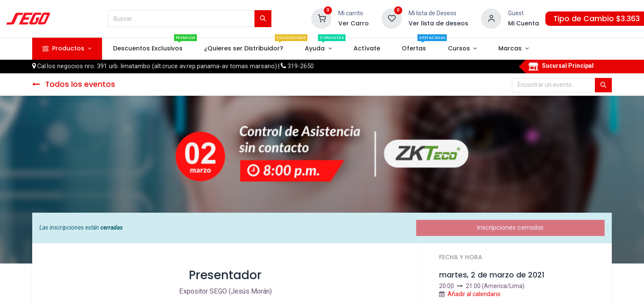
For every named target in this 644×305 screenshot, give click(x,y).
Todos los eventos (74, 84)
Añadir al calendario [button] (474, 294)
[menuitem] (148, 49)
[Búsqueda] (263, 19)
